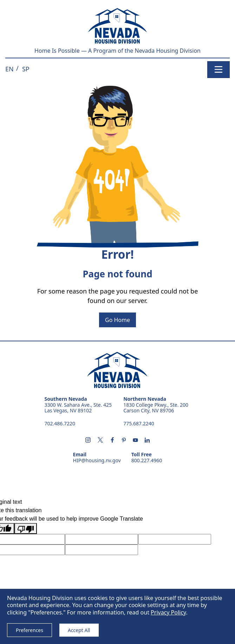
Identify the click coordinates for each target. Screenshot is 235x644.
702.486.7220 (60, 423)
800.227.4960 (147, 461)
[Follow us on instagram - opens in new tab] (88, 440)
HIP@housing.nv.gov (97, 461)
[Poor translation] (26, 529)
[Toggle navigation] (218, 70)
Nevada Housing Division (117, 370)
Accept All (79, 630)
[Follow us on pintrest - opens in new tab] (124, 440)
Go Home (117, 320)
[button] (9, 69)
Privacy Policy (168, 612)
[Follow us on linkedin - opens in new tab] (147, 440)
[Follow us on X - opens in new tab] (100, 440)
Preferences (30, 630)
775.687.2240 (139, 423)
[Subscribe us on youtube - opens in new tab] (135, 440)
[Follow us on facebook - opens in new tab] (112, 440)
